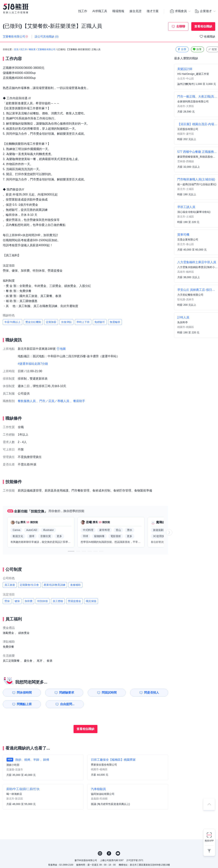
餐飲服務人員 (27, 401)
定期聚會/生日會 (29, 585)
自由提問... (67, 704)
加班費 (29, 601)
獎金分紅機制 (33, 322)
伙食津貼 (66, 322)
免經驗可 (100, 322)
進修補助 (75, 585)
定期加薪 (51, 322)
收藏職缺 (210, 36)
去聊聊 (181, 26)
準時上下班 (83, 322)
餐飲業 (32, 49)
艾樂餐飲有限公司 (46, 49)
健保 (17, 601)
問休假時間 (24, 693)
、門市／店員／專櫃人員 (53, 401)
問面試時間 (109, 693)
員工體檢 (58, 601)
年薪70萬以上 (13, 322)
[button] (71, 551)
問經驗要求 (67, 693)
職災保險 (91, 601)
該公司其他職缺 (47, 36)
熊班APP (209, 841)
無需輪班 (115, 322)
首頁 (16, 49)
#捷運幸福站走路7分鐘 (33, 364)
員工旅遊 (10, 585)
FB (109, 853)
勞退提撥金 (74, 601)
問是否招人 (152, 693)
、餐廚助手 (78, 401)
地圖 (63, 349)
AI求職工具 (100, 11)
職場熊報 (118, 11)
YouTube (118, 853)
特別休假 (43, 601)
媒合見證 (136, 11)
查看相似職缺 (203, 26)
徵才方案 (153, 11)
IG (100, 853)
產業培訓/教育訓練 (54, 585)
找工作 (83, 11)
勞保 (7, 601)
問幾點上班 (24, 704)
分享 (182, 49)
